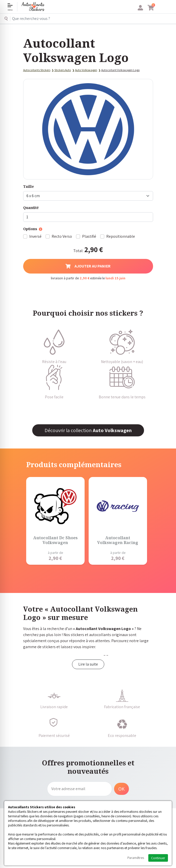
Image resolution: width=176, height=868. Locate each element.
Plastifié (89, 236)
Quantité (31, 208)
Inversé (35, 236)
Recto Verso (62, 236)
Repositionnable (121, 236)
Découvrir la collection (88, 430)
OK (121, 789)
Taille (29, 186)
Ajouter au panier (88, 266)
